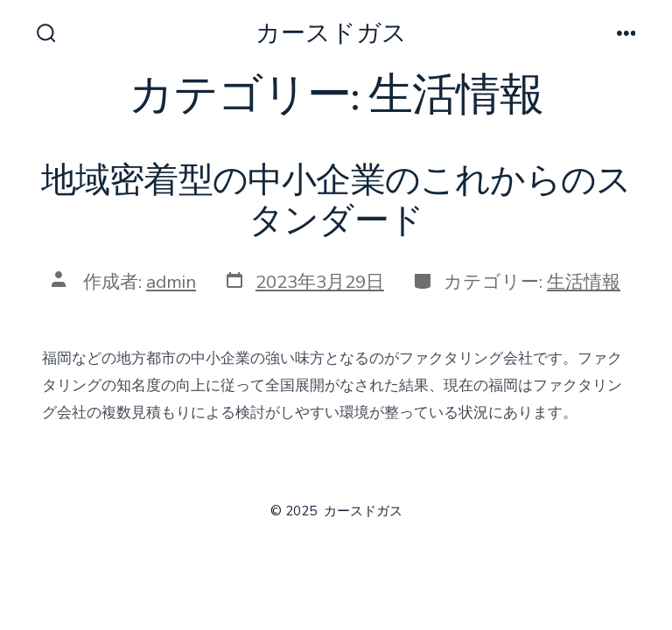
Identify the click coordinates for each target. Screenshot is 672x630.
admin (171, 282)
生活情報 (584, 282)
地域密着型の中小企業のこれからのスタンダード (336, 201)
